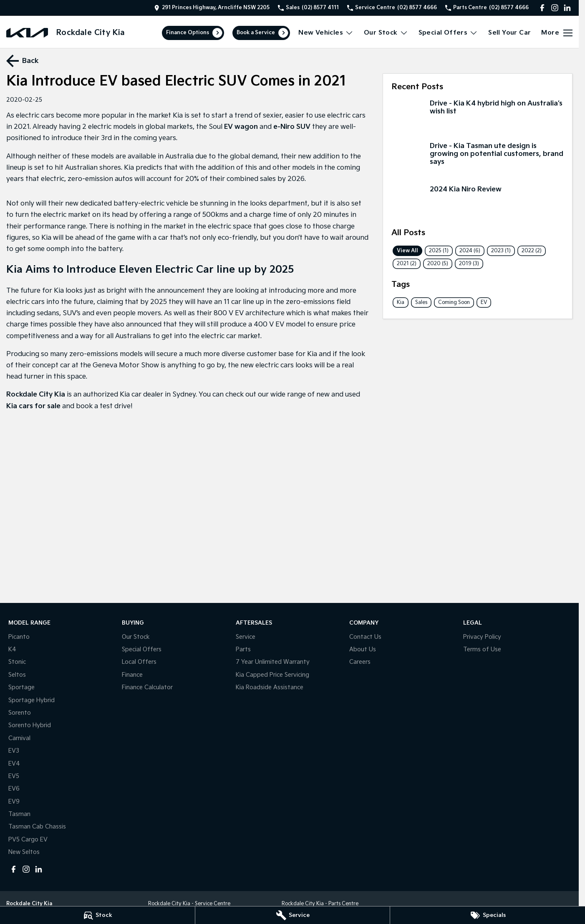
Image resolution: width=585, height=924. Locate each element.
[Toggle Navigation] (557, 33)
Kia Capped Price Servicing (272, 675)
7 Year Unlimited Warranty (273, 662)
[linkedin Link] (567, 8)
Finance (132, 675)
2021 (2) (407, 264)
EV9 (14, 802)
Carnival (19, 738)
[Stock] (97, 915)
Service (246, 637)
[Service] (293, 915)
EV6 (14, 789)
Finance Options (188, 33)
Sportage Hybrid (32, 700)
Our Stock (136, 637)
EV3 (14, 751)
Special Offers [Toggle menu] (448, 33)
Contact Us (365, 637)
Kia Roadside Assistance (270, 687)
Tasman (19, 814)
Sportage (21, 687)
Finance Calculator (147, 687)
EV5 (14, 776)
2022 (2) (532, 251)
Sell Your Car (509, 33)
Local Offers (139, 662)
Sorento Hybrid (30, 725)
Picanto (19, 637)
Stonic (17, 662)
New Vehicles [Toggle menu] (326, 33)
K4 (12, 649)
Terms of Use (482, 649)
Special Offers (142, 649)
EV (484, 303)
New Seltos (24, 852)
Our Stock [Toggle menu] (386, 33)
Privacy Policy (482, 637)
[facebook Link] (542, 8)
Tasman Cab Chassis (37, 827)
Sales (421, 303)
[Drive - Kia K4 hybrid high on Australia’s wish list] (478, 117)
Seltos (17, 675)
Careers (360, 662)
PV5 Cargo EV (28, 840)
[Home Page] (27, 33)
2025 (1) (439, 251)
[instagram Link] (555, 8)
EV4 (14, 764)
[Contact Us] (212, 8)
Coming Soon (454, 303)
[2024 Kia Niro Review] (478, 203)
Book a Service (256, 33)
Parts (243, 649)
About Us (363, 649)
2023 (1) (501, 251)
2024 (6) (470, 251)
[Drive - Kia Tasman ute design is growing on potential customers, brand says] (478, 159)
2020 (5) (438, 264)
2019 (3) (469, 264)
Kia (401, 303)
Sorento (20, 713)
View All (407, 251)
